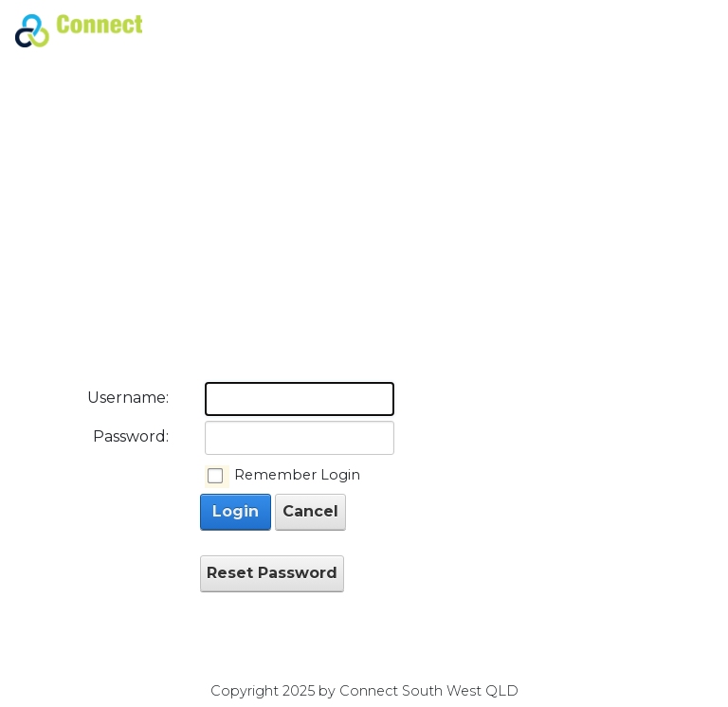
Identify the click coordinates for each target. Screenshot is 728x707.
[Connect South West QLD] (79, 29)
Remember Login (297, 475)
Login (236, 511)
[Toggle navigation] (690, 31)
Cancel (310, 511)
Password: (131, 436)
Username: (128, 398)
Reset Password (272, 573)
